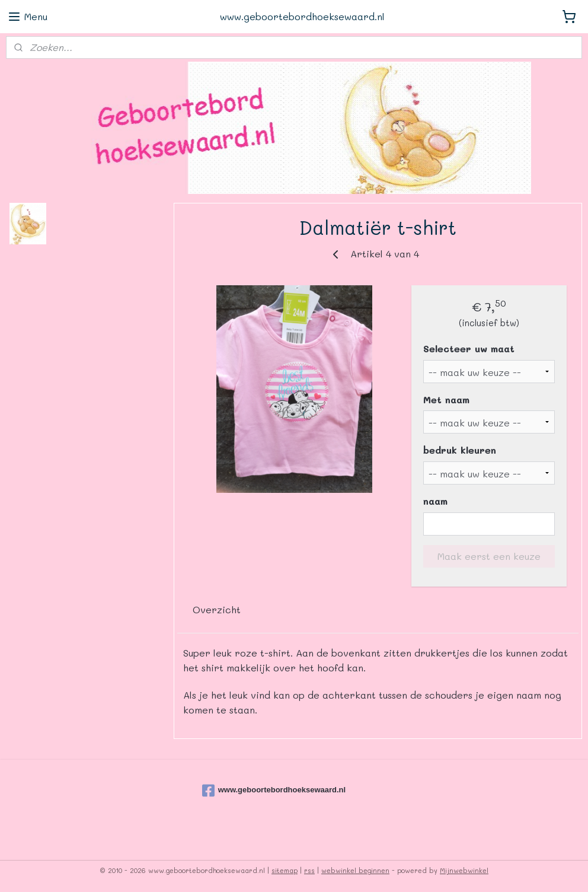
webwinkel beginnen (355, 870)
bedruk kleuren (460, 450)
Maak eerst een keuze (489, 555)
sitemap (285, 870)
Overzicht (217, 609)
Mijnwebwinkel (464, 870)
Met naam (447, 399)
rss (309, 870)
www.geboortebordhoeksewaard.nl (274, 791)
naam (436, 501)
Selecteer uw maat (469, 348)
